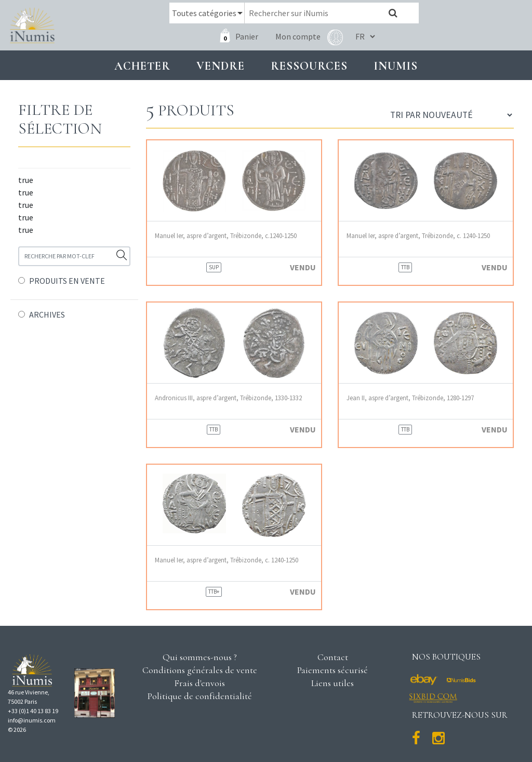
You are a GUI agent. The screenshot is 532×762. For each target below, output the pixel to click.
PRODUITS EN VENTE (67, 281)
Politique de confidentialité (200, 696)
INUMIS (396, 66)
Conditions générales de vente (200, 670)
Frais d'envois (199, 683)
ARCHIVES (47, 314)
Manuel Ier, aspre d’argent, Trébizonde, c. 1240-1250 (418, 236)
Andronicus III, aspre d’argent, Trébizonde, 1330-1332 (228, 398)
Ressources (309, 66)
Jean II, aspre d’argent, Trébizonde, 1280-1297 (410, 398)
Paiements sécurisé (332, 670)
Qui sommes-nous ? (200, 657)
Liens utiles (332, 683)
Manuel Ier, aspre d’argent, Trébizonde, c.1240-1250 (226, 236)
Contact (333, 657)
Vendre (221, 66)
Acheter (142, 66)
